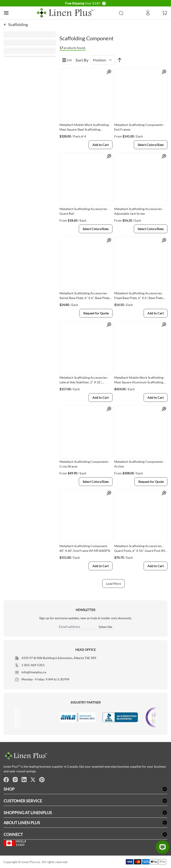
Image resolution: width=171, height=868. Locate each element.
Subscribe (105, 627)
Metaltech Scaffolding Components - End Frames (139, 127)
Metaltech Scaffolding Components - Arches (139, 464)
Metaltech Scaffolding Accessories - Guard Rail (84, 211)
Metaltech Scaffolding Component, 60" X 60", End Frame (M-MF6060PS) (85, 548)
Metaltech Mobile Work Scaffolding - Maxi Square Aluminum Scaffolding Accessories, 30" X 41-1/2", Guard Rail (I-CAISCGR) (140, 381)
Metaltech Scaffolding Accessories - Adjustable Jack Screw (139, 211)
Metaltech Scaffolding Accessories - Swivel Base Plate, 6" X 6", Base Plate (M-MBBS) (84, 296)
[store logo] (65, 13)
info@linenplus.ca (34, 672)
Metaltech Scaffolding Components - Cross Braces (85, 464)
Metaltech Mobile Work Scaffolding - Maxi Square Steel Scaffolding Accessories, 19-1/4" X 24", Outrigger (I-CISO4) (85, 128)
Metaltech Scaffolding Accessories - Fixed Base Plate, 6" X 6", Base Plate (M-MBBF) (139, 296)
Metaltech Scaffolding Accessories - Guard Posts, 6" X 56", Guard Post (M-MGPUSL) (140, 549)
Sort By (82, 60)
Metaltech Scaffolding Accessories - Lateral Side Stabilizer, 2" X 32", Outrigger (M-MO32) (84, 381)
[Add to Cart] (101, 145)
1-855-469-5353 (33, 665)
